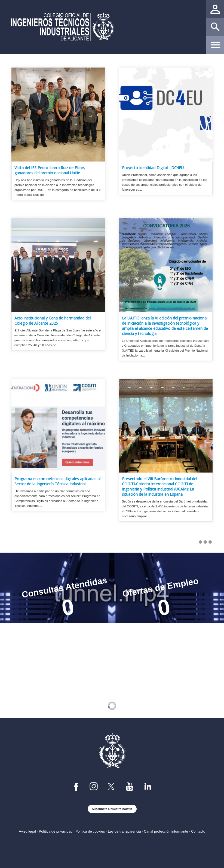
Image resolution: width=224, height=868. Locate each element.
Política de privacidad (56, 831)
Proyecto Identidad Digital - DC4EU (153, 168)
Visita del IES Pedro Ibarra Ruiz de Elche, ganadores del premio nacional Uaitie (50, 170)
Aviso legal (27, 831)
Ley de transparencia (124, 831)
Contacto (198, 831)
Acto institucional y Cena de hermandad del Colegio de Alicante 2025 (53, 321)
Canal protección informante (166, 831)
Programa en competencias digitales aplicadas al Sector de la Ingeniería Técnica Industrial (57, 481)
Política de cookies (90, 831)
